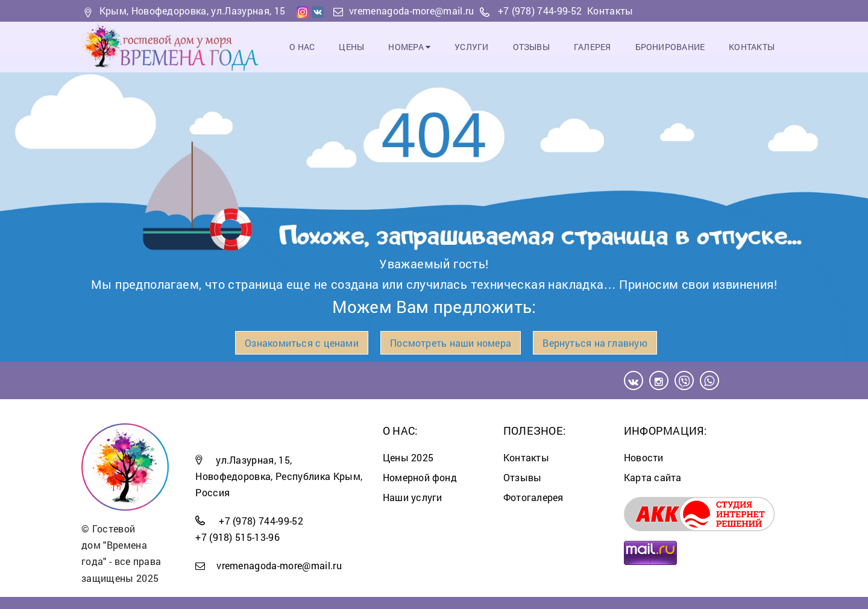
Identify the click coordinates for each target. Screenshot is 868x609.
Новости (644, 457)
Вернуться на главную (595, 343)
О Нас (302, 47)
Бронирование (670, 47)
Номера (409, 47)
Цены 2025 (408, 457)
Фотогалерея (533, 497)
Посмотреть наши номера (451, 343)
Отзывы (531, 47)
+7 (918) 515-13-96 (237, 537)
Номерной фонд (420, 477)
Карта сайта (653, 477)
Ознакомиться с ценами (302, 343)
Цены (351, 47)
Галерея (593, 47)
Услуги (471, 47)
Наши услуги (412, 497)
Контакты (610, 11)
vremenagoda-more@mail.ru (412, 11)
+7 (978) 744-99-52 (540, 11)
